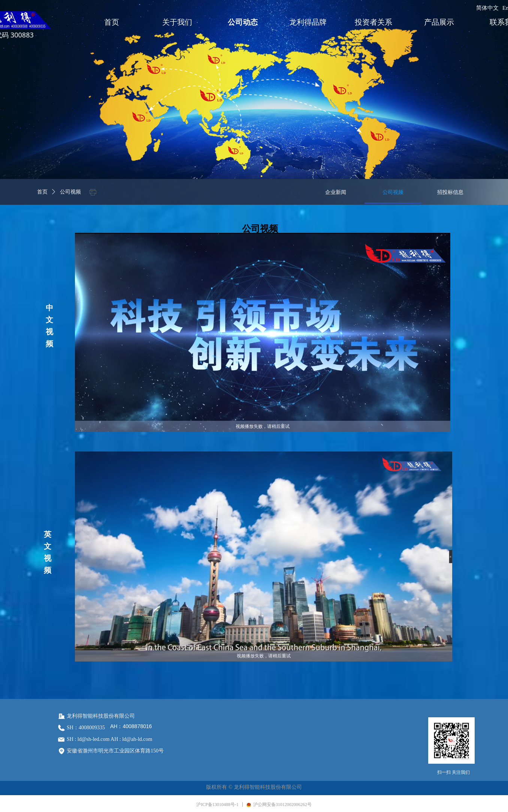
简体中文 (487, 8)
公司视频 (70, 192)
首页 (42, 192)
